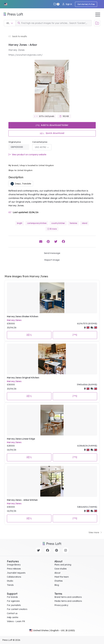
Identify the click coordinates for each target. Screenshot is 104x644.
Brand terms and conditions (68, 597)
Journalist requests (16, 573)
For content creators (17, 609)
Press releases (14, 569)
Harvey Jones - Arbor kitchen (22, 500)
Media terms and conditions (68, 601)
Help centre (13, 617)
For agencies (13, 601)
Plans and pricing (63, 565)
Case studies (61, 569)
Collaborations (14, 577)
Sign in (67, 4)
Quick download (52, 133)
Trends (10, 585)
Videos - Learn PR (16, 621)
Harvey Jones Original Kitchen (23, 378)
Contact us (12, 613)
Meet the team (62, 577)
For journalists (14, 605)
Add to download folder (52, 125)
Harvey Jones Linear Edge (21, 439)
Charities (59, 581)
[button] (6, 4)
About (57, 573)
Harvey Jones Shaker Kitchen (23, 316)
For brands (12, 597)
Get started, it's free (86, 4)
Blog (57, 585)
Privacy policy (61, 605)
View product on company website (27, 155)
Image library (14, 565)
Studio (10, 581)
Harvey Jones (14, 320)
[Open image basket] (97, 23)
